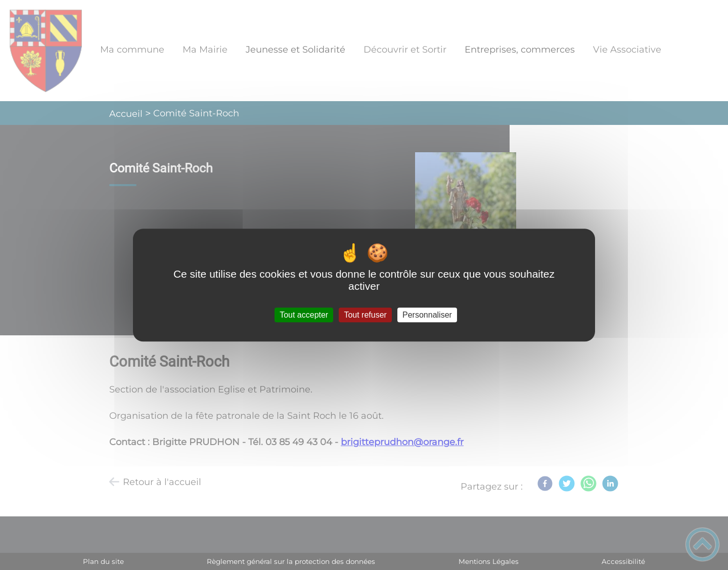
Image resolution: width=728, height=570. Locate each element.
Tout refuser (365, 315)
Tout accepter (304, 315)
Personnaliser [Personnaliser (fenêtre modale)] (427, 315)
